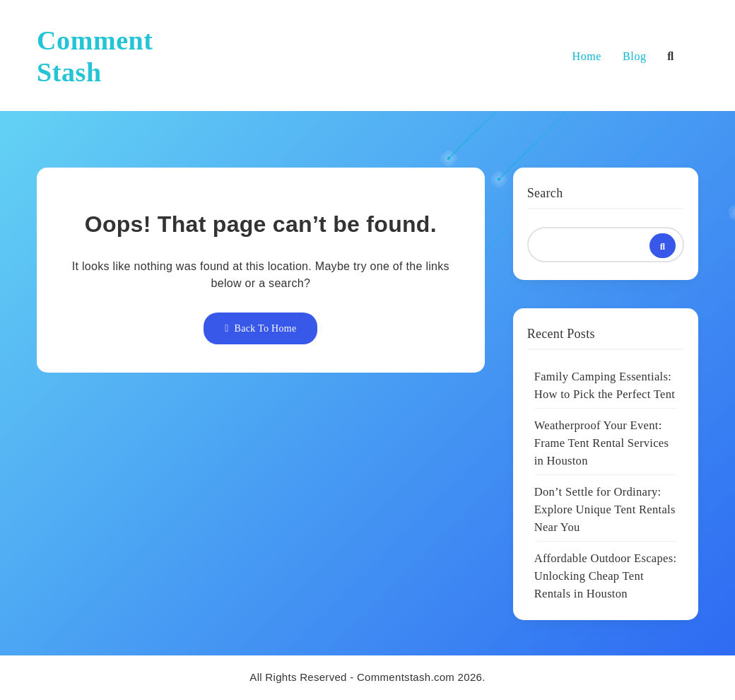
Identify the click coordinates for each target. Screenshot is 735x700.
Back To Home (260, 328)
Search (545, 193)
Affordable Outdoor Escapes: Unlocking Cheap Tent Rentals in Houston (606, 576)
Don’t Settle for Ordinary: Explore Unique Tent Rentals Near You (605, 509)
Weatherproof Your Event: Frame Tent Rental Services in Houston (602, 443)
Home (587, 56)
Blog (635, 56)
